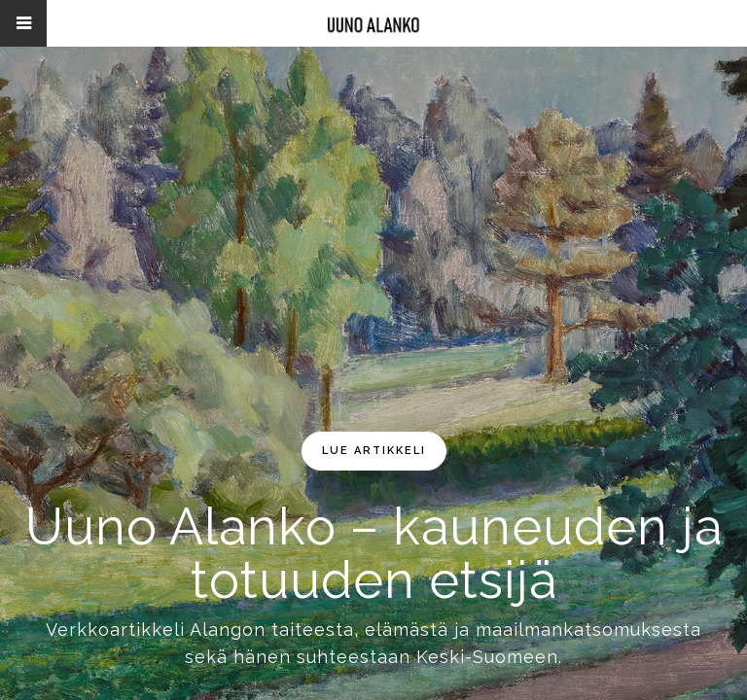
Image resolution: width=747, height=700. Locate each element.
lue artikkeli (374, 451)
